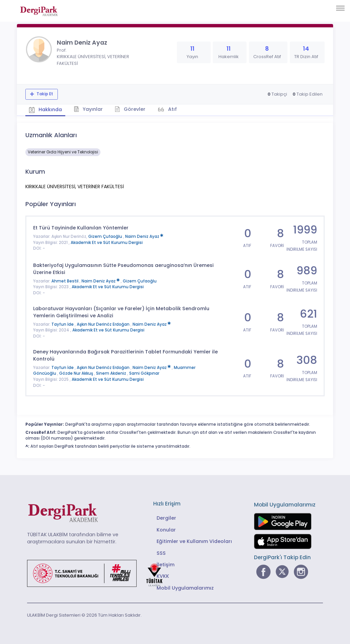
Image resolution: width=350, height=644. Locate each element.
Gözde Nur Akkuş (77, 373)
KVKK (163, 576)
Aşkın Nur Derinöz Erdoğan (104, 324)
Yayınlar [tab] (88, 109)
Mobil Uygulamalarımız (185, 588)
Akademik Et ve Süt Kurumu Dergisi (107, 243)
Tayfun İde (63, 324)
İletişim (166, 565)
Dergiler (166, 518)
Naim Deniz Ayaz (144, 237)
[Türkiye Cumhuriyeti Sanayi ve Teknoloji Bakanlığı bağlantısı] (99, 573)
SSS (161, 553)
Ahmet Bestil (65, 281)
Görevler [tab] (130, 109)
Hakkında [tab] (45, 109)
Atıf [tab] (172, 109)
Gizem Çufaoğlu (106, 237)
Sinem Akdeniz (112, 373)
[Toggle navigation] (340, 8)
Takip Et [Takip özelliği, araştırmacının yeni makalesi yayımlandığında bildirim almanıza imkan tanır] (44, 94)
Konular (166, 530)
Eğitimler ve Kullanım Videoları (194, 541)
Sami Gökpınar (144, 373)
